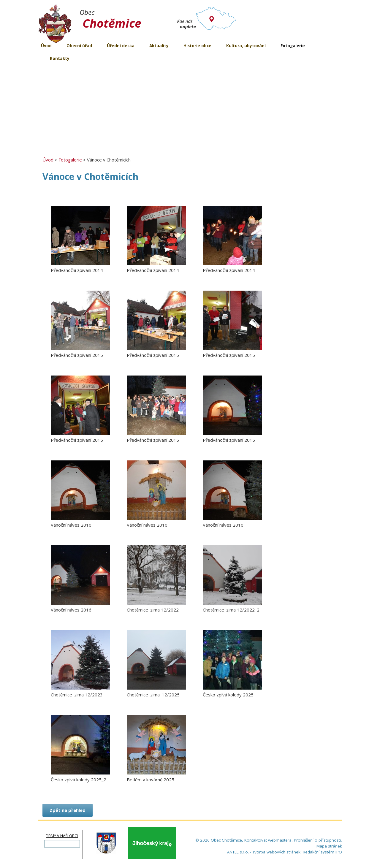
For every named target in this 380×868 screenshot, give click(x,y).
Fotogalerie (70, 160)
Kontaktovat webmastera (268, 840)
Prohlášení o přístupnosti (317, 840)
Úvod (48, 160)
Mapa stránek (329, 846)
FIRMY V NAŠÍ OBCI (62, 836)
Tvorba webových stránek (276, 852)
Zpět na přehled (68, 810)
